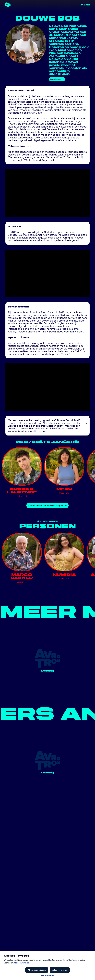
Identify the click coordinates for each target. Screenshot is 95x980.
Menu (85, 5)
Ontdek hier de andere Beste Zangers (47, 505)
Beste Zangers (57, 79)
